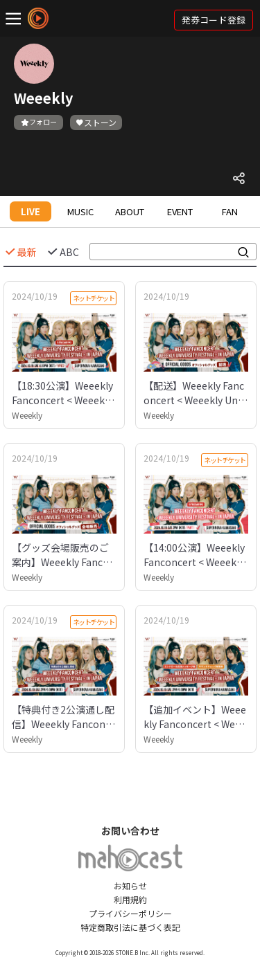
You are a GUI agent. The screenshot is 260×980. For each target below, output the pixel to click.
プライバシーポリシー (130, 913)
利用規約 (130, 899)
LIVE (31, 211)
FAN (230, 211)
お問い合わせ (130, 831)
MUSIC (80, 211)
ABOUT (130, 211)
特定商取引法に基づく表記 (130, 927)
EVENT (180, 211)
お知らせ (130, 886)
